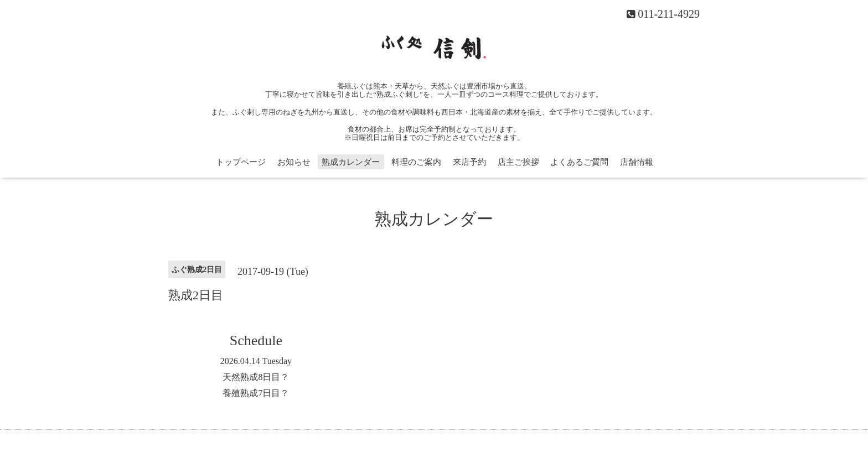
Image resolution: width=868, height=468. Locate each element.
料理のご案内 (416, 162)
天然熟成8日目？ (256, 377)
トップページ (241, 162)
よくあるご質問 (579, 162)
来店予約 (469, 162)
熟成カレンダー (351, 162)
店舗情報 (637, 162)
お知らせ (294, 162)
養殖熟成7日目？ (256, 393)
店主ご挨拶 (518, 162)
